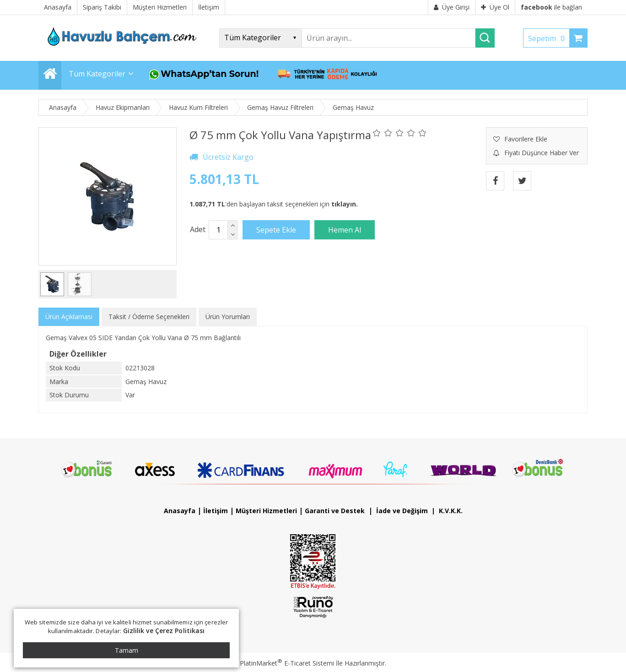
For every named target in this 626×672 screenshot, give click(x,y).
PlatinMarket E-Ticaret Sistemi (287, 663)
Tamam (127, 650)
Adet (198, 229)
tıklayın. (345, 204)
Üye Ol (495, 7)
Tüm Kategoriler (97, 74)
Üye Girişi (452, 7)
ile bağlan (551, 7)
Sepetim (549, 38)
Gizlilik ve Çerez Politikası (164, 631)
